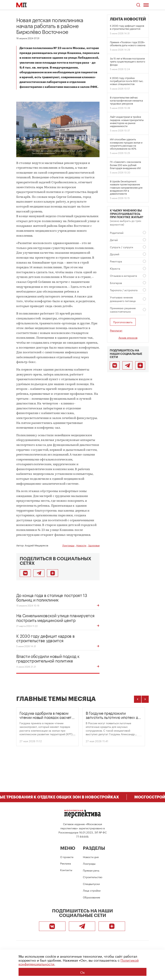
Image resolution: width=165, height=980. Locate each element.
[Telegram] (127, 365)
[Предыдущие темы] (138, 699)
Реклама (66, 863)
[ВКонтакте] (115, 365)
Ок (82, 972)
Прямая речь (91, 870)
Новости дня (91, 857)
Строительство (93, 877)
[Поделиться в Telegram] (39, 573)
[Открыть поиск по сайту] (138, 5)
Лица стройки (92, 890)
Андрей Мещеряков (37, 545)
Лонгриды (68, 545)
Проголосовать (123, 322)
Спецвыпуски (91, 884)
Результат (116, 330)
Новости (81, 545)
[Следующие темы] (145, 699)
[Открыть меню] (146, 5)
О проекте (67, 857)
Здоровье (94, 545)
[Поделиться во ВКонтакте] (25, 573)
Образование (91, 897)
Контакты (66, 870)
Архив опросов (128, 337)
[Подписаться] (53, 573)
